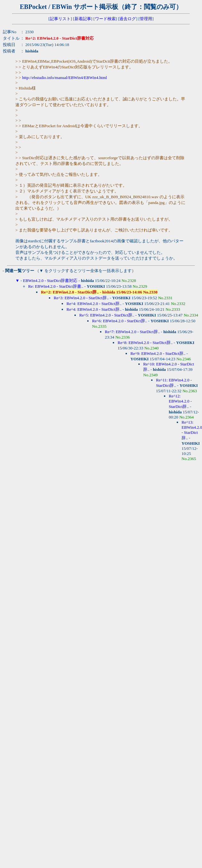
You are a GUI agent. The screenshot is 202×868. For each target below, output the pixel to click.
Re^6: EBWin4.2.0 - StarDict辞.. (120, 321)
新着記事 (83, 19)
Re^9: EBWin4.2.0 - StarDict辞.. (158, 353)
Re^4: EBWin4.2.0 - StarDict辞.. (94, 304)
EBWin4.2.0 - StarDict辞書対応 (50, 281)
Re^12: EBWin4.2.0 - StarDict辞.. (180, 401)
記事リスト (60, 19)
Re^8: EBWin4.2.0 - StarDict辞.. (145, 343)
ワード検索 (105, 19)
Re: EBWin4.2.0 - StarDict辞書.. (56, 286)
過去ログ (128, 19)
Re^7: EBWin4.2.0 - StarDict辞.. (132, 332)
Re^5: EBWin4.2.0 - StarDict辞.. (107, 315)
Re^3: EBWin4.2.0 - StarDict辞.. (81, 298)
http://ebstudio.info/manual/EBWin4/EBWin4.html (64, 78)
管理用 (146, 19)
